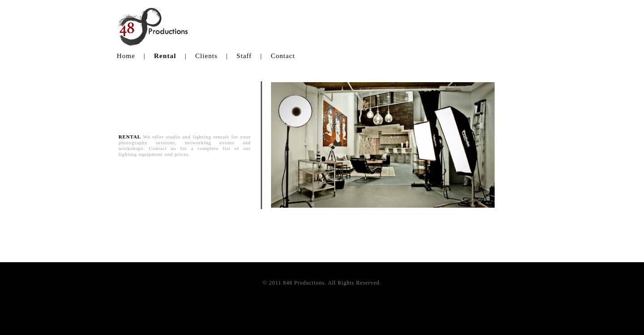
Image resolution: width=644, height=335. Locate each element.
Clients (206, 56)
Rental (165, 56)
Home (126, 56)
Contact (283, 56)
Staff (244, 56)
